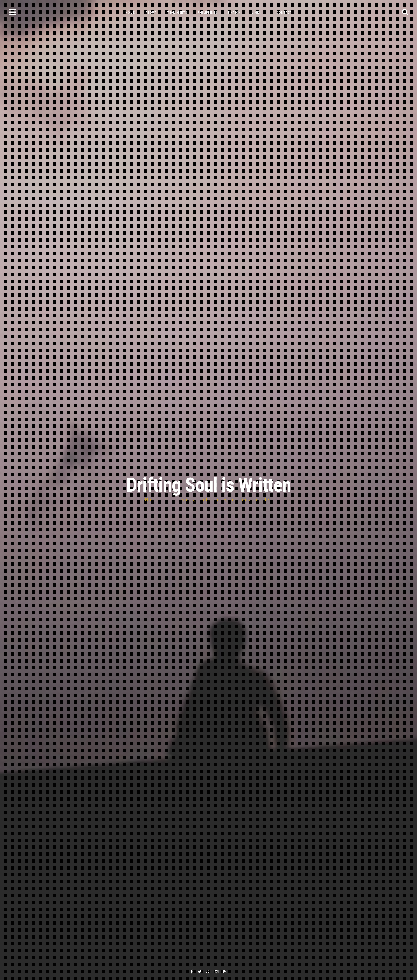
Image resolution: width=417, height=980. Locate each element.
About (151, 13)
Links (256, 13)
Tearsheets (177, 13)
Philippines (208, 13)
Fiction (234, 13)
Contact (284, 13)
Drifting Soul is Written (209, 485)
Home (130, 13)
